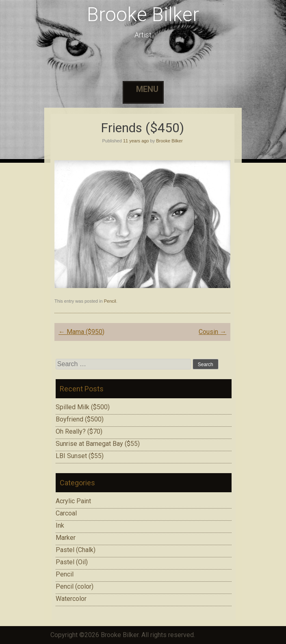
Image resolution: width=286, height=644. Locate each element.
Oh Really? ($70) (79, 431)
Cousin (212, 332)
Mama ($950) (81, 332)
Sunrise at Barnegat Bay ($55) (98, 444)
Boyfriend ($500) (80, 419)
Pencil (110, 301)
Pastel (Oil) (72, 562)
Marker (66, 538)
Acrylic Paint (73, 501)
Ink (60, 525)
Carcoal (66, 513)
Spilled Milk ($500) (83, 407)
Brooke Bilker (143, 14)
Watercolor (71, 599)
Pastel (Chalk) (76, 550)
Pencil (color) (75, 586)
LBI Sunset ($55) (80, 456)
